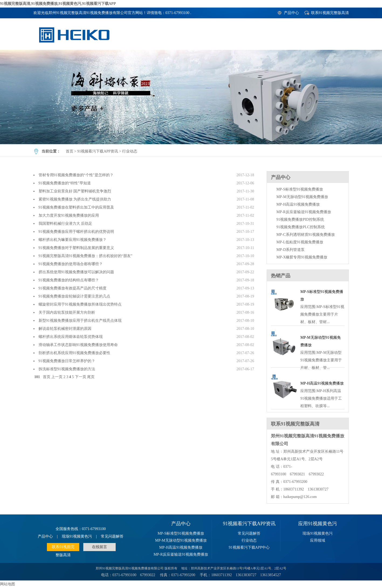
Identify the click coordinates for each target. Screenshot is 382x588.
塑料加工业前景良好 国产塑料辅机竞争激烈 (75, 191)
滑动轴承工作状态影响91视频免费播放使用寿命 (78, 345)
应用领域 (318, 540)
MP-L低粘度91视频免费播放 (300, 242)
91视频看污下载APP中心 (249, 547)
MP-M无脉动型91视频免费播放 (302, 197)
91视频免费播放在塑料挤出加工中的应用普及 (76, 207)
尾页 (91, 377)
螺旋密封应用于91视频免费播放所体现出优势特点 (80, 304)
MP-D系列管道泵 (290, 250)
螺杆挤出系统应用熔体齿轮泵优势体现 (71, 337)
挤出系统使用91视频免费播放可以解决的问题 (76, 272)
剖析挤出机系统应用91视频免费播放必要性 (74, 353)
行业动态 (191, 97)
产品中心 (291, 13)
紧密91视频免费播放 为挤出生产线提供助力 (75, 199)
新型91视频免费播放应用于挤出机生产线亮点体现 (80, 321)
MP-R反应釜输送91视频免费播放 (304, 212)
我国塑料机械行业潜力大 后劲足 (66, 224)
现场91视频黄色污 (77, 536)
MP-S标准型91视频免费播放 (300, 189)
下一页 (81, 377)
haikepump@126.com (300, 497)
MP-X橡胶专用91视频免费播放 (302, 257)
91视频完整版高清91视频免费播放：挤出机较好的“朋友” (85, 256)
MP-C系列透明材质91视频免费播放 (305, 235)
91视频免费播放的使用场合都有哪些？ (71, 264)
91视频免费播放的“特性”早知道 (65, 183)
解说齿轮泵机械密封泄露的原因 (65, 329)
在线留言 (99, 547)
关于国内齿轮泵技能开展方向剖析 (67, 312)
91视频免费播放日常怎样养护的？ (67, 361)
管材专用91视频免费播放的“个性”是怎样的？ (76, 175)
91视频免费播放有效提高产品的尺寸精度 (73, 288)
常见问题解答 (112, 536)
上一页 (57, 377)
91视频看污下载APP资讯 (98, 151)
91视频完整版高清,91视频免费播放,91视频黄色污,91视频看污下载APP (58, 4)
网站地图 (8, 584)
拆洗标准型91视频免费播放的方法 (67, 369)
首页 (70, 151)
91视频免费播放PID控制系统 (300, 219)
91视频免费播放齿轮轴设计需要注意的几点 (74, 296)
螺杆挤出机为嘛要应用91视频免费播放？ (73, 240)
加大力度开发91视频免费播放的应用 (69, 215)
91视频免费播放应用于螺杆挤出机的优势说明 (76, 232)
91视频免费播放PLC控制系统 (301, 227)
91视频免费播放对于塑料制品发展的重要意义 (76, 248)
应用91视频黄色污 (318, 524)
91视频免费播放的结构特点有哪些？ (69, 280)
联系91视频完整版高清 (330, 13)
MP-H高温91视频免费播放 (298, 204)
